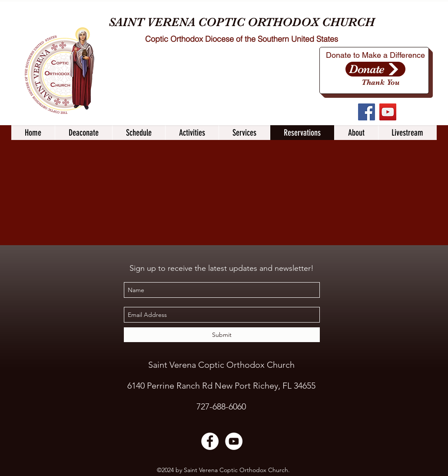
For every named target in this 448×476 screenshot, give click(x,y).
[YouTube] (388, 112)
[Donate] (375, 69)
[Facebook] (367, 112)
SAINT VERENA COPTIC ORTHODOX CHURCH (242, 22)
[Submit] (222, 335)
